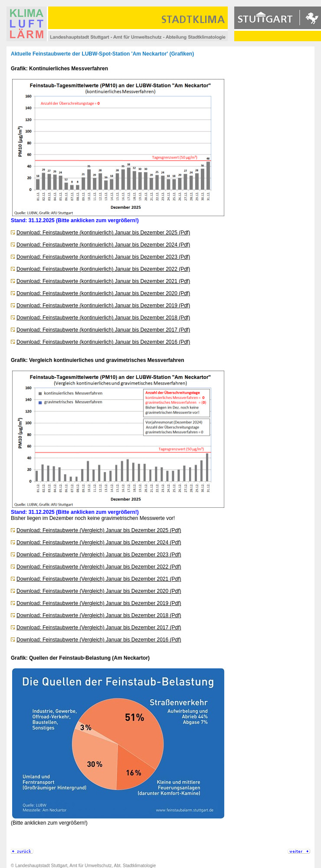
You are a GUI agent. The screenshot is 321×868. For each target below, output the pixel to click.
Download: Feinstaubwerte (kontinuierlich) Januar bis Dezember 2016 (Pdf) (103, 342)
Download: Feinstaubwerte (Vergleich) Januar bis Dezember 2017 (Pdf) (99, 628)
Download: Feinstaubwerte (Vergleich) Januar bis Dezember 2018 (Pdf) (99, 615)
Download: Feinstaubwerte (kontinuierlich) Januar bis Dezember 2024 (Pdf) (103, 245)
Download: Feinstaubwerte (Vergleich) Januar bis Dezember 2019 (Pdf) (99, 603)
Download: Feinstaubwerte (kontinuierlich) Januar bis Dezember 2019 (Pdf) (103, 306)
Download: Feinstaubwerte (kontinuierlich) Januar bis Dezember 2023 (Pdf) (103, 257)
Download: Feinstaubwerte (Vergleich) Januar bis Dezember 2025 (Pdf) (99, 530)
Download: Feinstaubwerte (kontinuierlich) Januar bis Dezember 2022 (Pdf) (103, 269)
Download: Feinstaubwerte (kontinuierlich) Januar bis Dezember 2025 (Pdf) (103, 233)
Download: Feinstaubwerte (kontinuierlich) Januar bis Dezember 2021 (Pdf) (103, 281)
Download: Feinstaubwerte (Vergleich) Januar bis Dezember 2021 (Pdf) (99, 579)
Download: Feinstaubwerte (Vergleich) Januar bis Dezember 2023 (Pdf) (99, 555)
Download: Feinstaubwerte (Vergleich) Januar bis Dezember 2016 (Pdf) (99, 640)
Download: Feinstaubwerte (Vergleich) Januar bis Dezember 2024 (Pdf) (99, 542)
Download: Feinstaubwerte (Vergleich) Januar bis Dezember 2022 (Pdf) (99, 567)
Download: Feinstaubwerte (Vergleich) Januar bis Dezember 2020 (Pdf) (99, 591)
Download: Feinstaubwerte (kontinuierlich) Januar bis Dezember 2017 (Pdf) (103, 330)
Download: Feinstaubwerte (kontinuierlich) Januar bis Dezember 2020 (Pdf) (103, 293)
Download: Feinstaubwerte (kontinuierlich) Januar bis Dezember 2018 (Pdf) (103, 318)
